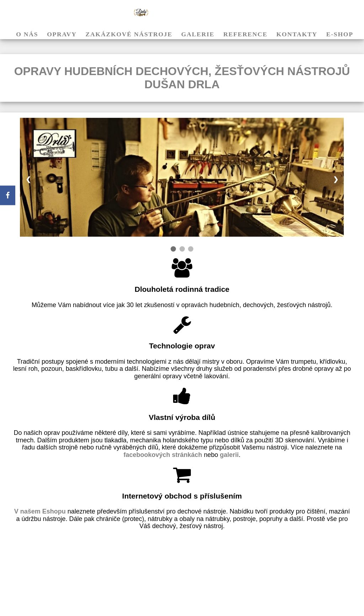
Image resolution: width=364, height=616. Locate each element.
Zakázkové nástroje (129, 34)
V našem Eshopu (41, 511)
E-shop (340, 34)
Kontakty (297, 34)
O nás (27, 34)
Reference (245, 34)
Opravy (62, 34)
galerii (229, 455)
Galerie (198, 34)
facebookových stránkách (163, 455)
